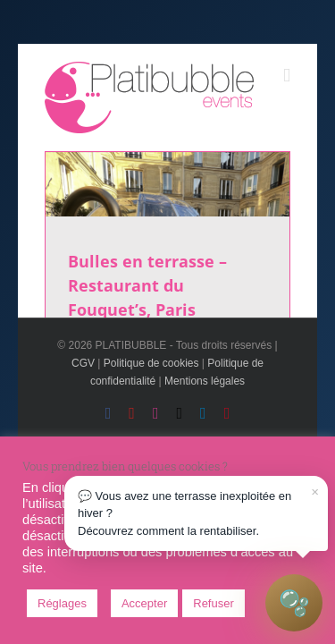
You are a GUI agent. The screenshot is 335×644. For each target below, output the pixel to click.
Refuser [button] (214, 603)
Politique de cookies (151, 386)
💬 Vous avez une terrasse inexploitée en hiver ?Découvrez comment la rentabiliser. (198, 510)
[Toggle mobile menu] (287, 52)
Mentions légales (205, 404)
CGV (83, 386)
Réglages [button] (62, 603)
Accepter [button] (144, 603)
